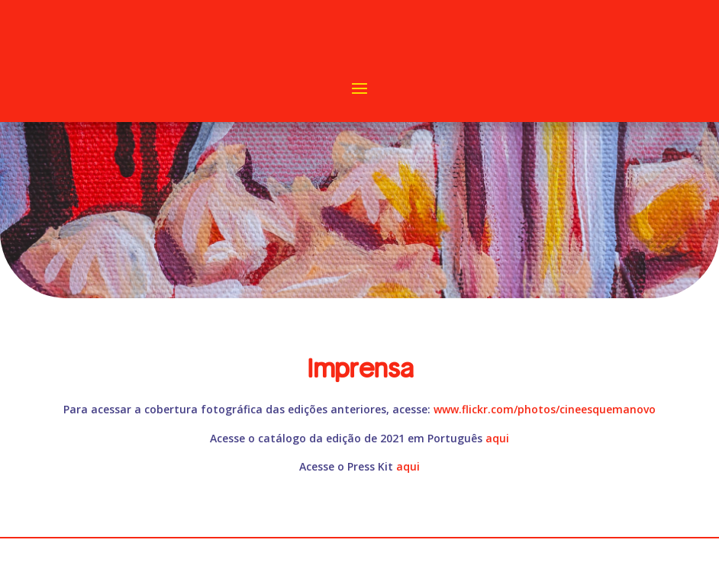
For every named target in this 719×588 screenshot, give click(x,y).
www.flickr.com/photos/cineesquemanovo (545, 409)
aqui (497, 438)
